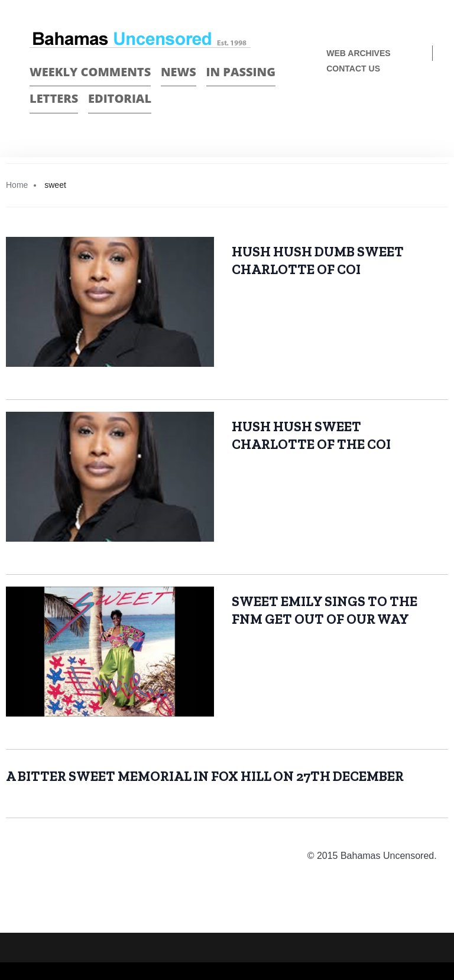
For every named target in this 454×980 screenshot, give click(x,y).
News (179, 72)
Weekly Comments (90, 72)
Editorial (120, 98)
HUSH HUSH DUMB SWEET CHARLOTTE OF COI (318, 261)
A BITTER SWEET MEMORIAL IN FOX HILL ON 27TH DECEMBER (205, 776)
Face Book (399, 108)
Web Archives (358, 53)
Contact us (353, 69)
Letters (54, 98)
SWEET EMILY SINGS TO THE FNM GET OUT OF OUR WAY (325, 610)
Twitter (419, 108)
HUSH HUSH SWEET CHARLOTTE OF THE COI (311, 435)
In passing (241, 72)
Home (17, 185)
